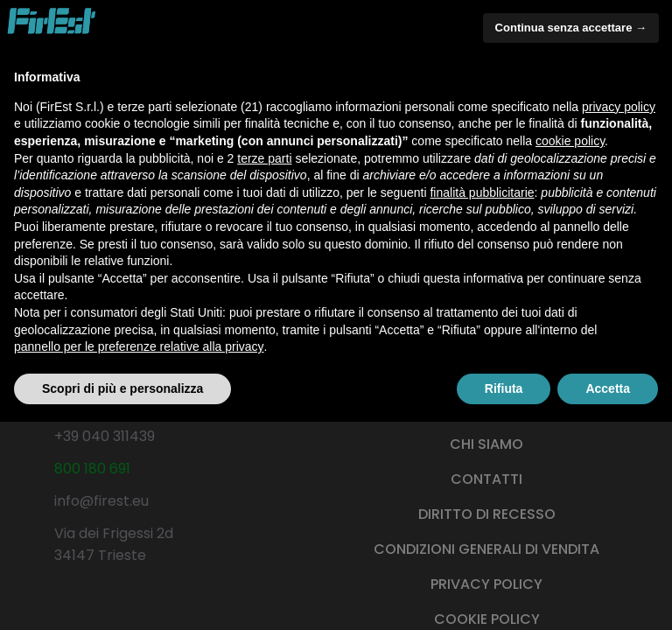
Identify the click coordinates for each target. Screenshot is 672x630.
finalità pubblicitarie (482, 192)
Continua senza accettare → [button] (571, 28)
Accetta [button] (608, 388)
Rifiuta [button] (504, 388)
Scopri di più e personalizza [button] (122, 388)
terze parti (264, 158)
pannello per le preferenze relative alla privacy (139, 346)
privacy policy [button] (619, 107)
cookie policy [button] (570, 141)
